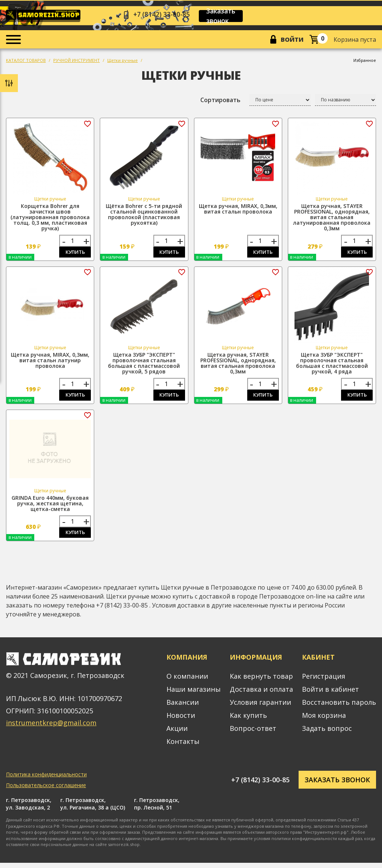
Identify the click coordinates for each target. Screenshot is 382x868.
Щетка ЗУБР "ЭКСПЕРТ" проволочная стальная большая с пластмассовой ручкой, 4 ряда (332, 366)
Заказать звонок (225, 16)
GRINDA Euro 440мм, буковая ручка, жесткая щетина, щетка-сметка (50, 507)
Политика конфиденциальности (46, 780)
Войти (291, 41)
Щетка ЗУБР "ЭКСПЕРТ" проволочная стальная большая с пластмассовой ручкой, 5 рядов (144, 366)
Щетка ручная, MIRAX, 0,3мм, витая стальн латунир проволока (50, 363)
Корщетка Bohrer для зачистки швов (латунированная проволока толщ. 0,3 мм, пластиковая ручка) (50, 219)
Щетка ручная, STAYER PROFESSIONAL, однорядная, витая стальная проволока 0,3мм (238, 366)
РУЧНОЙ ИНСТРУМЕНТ (77, 62)
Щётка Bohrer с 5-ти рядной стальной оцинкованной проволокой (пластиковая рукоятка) (144, 216)
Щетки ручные (122, 62)
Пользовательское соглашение (46, 791)
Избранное (365, 62)
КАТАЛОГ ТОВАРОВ (26, 62)
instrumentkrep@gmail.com (51, 728)
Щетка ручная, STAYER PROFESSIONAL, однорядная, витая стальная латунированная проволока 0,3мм (332, 219)
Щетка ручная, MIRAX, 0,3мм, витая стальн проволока (238, 211)
